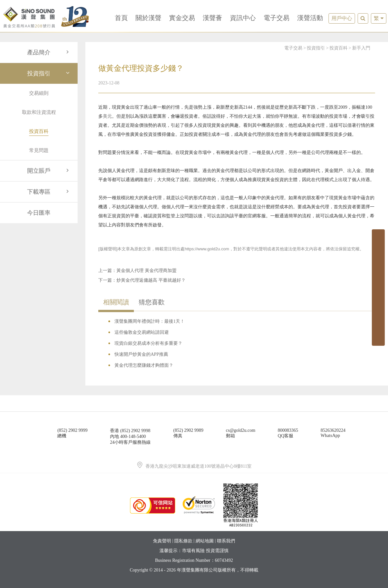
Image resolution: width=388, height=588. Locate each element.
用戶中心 (342, 18)
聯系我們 (226, 541)
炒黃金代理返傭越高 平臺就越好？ (151, 280)
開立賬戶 (49, 171)
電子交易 (276, 18)
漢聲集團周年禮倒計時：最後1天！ (150, 321)
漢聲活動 (310, 18)
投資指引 (49, 73)
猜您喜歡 (152, 302)
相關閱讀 (116, 302)
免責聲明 (162, 541)
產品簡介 (49, 52)
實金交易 (182, 18)
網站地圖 (205, 541)
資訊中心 (243, 18)
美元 (107, 116)
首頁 (121, 18)
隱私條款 (183, 541)
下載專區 (49, 192)
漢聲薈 (212, 18)
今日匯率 (39, 213)
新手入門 (361, 48)
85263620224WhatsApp (333, 433)
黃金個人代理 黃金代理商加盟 (146, 271)
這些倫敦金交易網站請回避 (142, 332)
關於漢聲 (148, 18)
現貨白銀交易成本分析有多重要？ (148, 343)
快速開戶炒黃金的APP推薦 (141, 354)
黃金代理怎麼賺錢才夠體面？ (144, 365)
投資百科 (339, 48)
